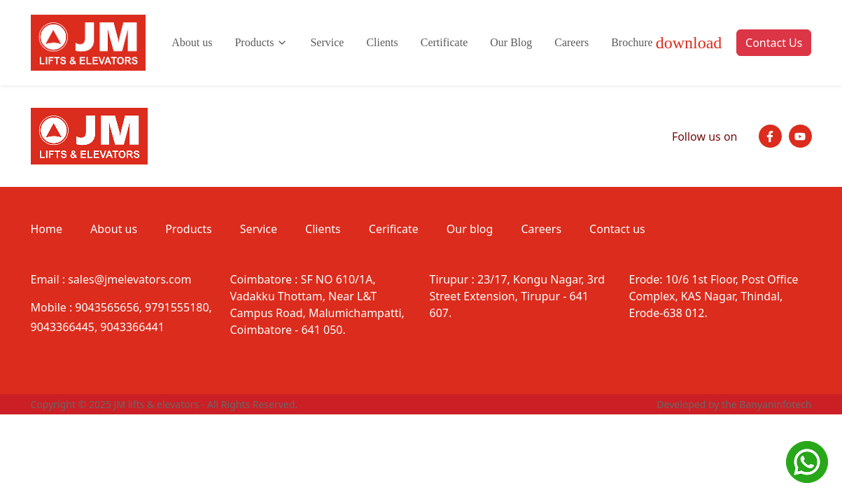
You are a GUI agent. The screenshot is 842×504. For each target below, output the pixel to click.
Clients (382, 42)
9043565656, (108, 307)
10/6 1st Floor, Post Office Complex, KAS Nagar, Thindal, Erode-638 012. (714, 296)
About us (192, 42)
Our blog (470, 229)
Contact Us (774, 43)
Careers (571, 42)
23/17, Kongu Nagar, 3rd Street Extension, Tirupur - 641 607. (518, 296)
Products (261, 42)
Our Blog (511, 42)
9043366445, (64, 327)
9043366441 (132, 327)
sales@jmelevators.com (129, 279)
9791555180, (178, 307)
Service (327, 42)
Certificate (444, 42)
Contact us (617, 229)
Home (47, 229)
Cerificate (394, 229)
